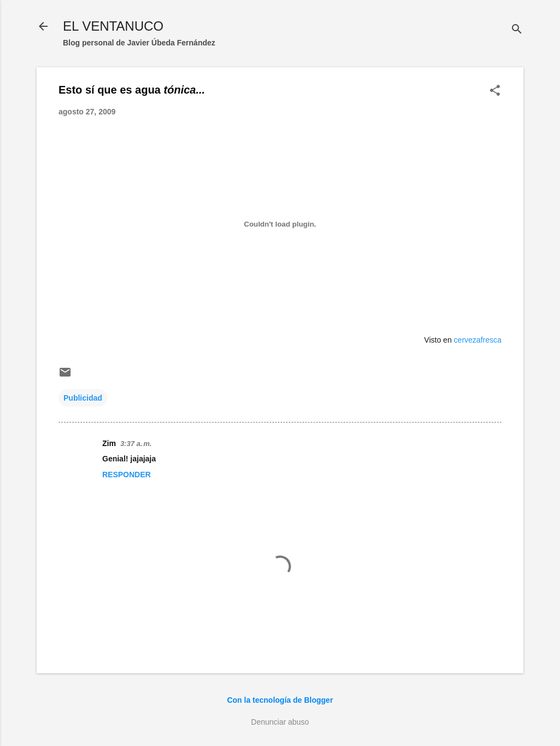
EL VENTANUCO (113, 26)
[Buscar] (517, 30)
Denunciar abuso (280, 722)
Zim (109, 443)
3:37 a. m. (136, 444)
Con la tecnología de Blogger (280, 700)
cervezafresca (478, 340)
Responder (127, 475)
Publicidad (83, 398)
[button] (495, 91)
